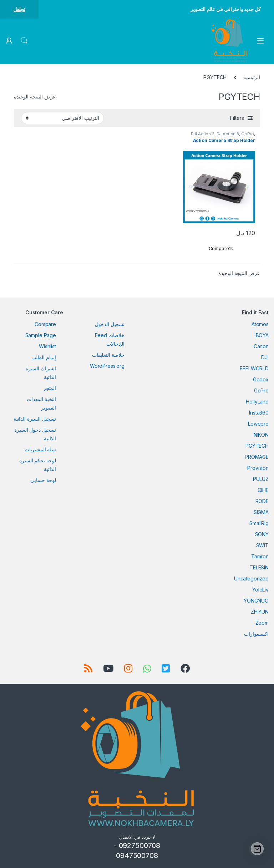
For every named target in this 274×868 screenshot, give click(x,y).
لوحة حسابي (43, 480)
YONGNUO (256, 601)
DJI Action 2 (203, 134)
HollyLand (257, 402)
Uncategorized (251, 578)
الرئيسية (252, 77)
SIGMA (261, 512)
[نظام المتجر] (62, 118)
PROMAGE (257, 457)
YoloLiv (260, 590)
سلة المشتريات (40, 449)
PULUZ (261, 479)
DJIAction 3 (228, 134)
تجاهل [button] (19, 9)
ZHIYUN (260, 612)
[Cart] (257, 849)
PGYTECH (257, 446)
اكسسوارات (256, 634)
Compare (45, 324)
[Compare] (219, 249)
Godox (261, 379)
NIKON (261, 435)
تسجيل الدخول (110, 324)
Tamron (260, 556)
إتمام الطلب (44, 357)
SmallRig (259, 523)
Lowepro (258, 424)
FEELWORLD (254, 368)
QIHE (263, 490)
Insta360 (259, 413)
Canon (261, 346)
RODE (262, 501)
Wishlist (47, 346)
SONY (262, 534)
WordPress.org (107, 366)
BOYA (262, 335)
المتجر (50, 388)
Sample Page (41, 335)
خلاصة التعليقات (108, 355)
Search (24, 41)
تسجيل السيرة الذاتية (35, 419)
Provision (258, 468)
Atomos (260, 324)
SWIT (262, 545)
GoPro (248, 134)
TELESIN (259, 567)
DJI (265, 357)
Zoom (262, 623)
